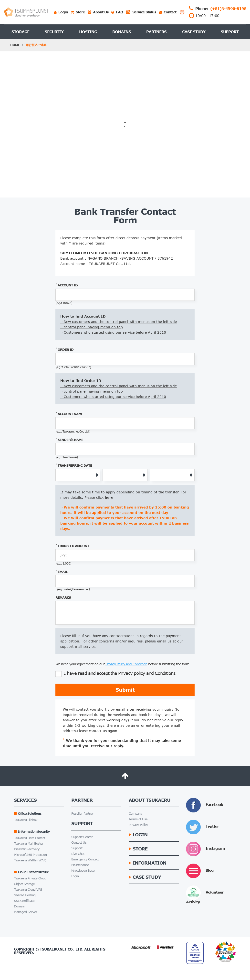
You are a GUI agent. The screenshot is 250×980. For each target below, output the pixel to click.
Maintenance (80, 865)
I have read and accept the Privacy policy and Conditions (115, 674)
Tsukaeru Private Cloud (30, 878)
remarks (63, 597)
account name (69, 414)
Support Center (82, 837)
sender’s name (69, 439)
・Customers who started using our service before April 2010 (113, 332)
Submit (125, 690)
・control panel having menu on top (92, 327)
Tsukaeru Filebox (26, 820)
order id (64, 349)
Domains (122, 32)
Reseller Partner (83, 814)
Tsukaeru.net (53, 949)
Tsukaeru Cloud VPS (28, 890)
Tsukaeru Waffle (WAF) (30, 860)
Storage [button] (20, 32)
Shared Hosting (25, 895)
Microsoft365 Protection (30, 855)
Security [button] (54, 32)
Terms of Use (138, 819)
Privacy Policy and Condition (126, 664)
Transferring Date (74, 465)
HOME (15, 45)
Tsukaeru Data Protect (29, 838)
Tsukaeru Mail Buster (29, 843)
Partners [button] (156, 32)
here (109, 497)
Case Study (194, 32)
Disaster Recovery (27, 849)
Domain (19, 906)
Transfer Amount (72, 546)
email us (164, 641)
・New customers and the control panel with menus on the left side (119, 322)
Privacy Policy (138, 825)
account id (67, 285)
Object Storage (24, 884)
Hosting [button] (88, 32)
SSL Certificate (24, 901)
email (62, 571)
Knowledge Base (83, 871)
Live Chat (78, 854)
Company (135, 814)
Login (75, 876)
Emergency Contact (85, 859)
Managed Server (26, 912)
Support (230, 32)
